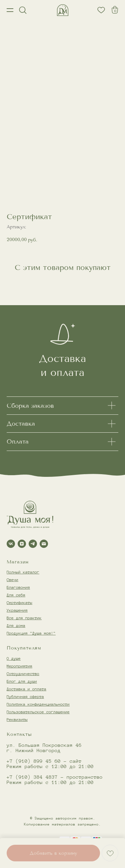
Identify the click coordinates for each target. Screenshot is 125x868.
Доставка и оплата (26, 689)
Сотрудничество (23, 674)
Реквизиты (17, 719)
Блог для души (22, 681)
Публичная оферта (25, 696)
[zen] (22, 544)
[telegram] (33, 544)
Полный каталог (23, 572)
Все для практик (24, 618)
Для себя (16, 595)
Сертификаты (19, 603)
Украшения (17, 610)
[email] (44, 544)
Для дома (16, 625)
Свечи (12, 580)
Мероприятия (19, 666)
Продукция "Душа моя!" (31, 633)
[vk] (11, 544)
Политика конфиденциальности (38, 704)
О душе (14, 658)
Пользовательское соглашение (38, 712)
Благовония (18, 587)
